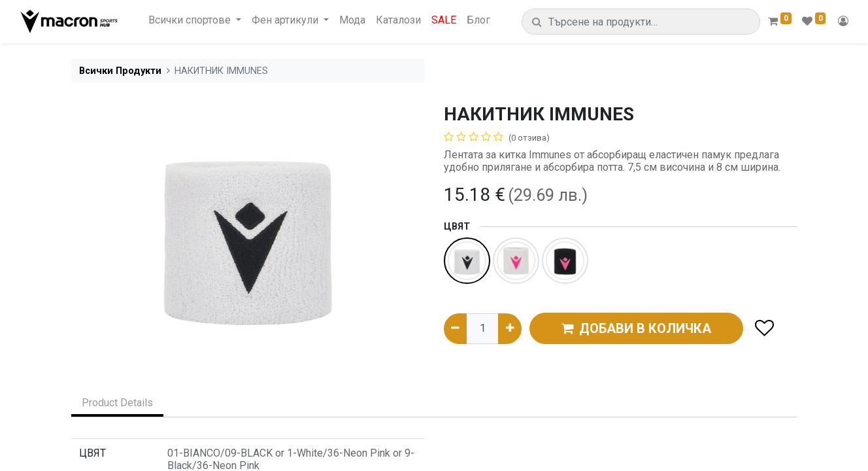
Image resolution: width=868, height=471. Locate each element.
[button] (764, 329)
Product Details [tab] (117, 403)
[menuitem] (352, 20)
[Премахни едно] (455, 328)
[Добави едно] (509, 328)
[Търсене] (537, 22)
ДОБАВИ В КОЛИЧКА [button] (636, 328)
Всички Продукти (120, 71)
